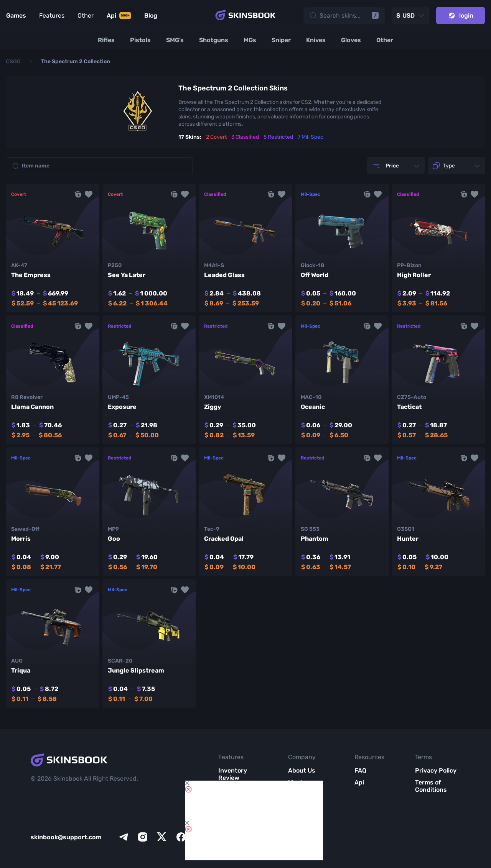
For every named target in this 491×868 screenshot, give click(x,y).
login (461, 16)
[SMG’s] (175, 40)
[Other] (385, 40)
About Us (302, 770)
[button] (89, 194)
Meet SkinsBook (303, 786)
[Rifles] (106, 40)
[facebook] (181, 837)
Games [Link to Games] (16, 16)
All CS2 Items (238, 840)
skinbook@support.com (66, 837)
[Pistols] (140, 40)
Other (86, 16)
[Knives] (316, 40)
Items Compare (231, 793)
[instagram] (143, 837)
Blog (295, 802)
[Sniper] (281, 40)
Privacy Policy (436, 770)
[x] (162, 837)
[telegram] (124, 837)
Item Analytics (232, 812)
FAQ (360, 770)
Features (52, 16)
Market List (235, 828)
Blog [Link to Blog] (151, 16)
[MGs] (250, 40)
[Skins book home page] (245, 15)
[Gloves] (351, 40)
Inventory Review (233, 774)
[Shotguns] (214, 40)
